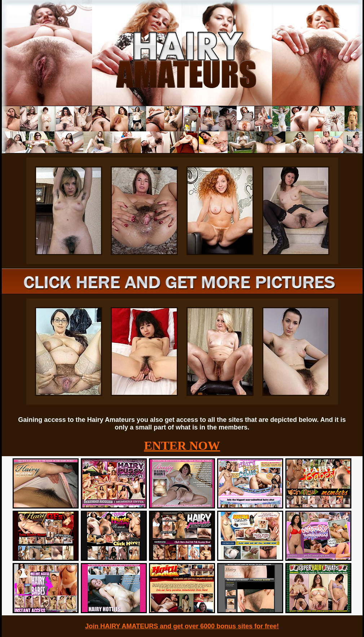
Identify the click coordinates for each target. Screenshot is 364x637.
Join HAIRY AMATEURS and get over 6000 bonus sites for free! (182, 626)
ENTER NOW (182, 446)
